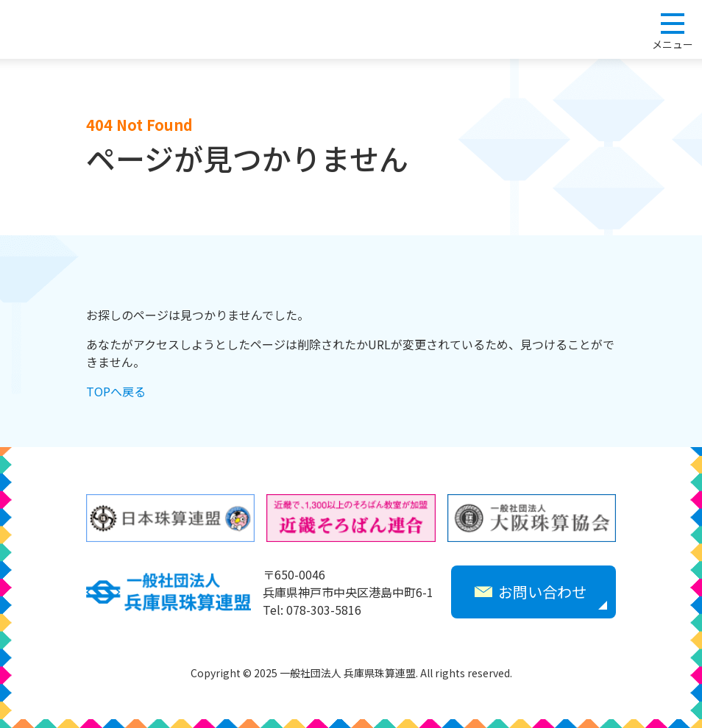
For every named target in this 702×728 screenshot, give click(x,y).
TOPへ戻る (116, 391)
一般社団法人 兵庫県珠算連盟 (82, 29)
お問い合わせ (531, 592)
